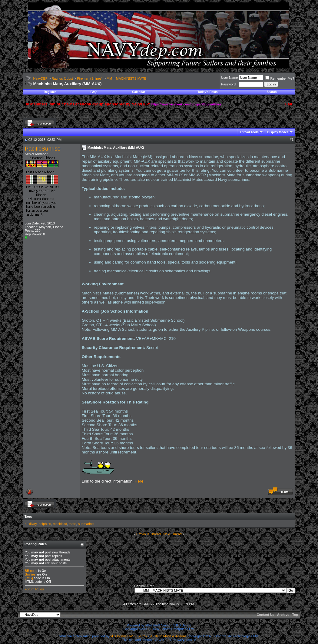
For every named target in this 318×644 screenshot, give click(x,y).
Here (139, 481)
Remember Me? (280, 78)
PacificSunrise (43, 149)
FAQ (93, 92)
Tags (28, 516)
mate (72, 524)
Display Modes (278, 132)
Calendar (139, 92)
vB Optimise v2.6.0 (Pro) (129, 636)
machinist (60, 524)
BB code (31, 571)
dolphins (45, 524)
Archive (283, 615)
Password (228, 84)
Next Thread (173, 534)
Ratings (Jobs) (62, 78)
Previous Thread (149, 534)
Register (50, 92)
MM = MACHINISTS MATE (127, 78)
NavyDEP (40, 78)
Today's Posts (208, 92)
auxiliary (31, 524)
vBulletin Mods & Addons (168, 636)
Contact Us (265, 615)
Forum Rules (34, 589)
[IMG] (29, 578)
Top (295, 615)
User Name (230, 78)
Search (272, 92)
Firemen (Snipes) (90, 78)
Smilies (30, 574)
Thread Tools (249, 132)
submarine (86, 524)
